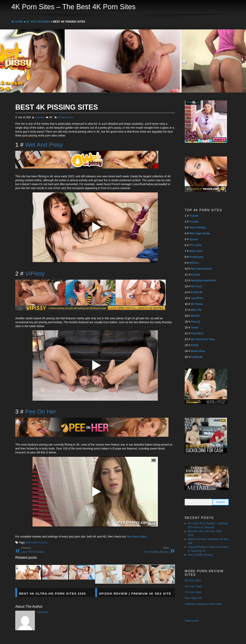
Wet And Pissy (44, 145)
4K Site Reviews (66, 117)
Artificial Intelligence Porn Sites (203, 604)
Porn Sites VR (193, 598)
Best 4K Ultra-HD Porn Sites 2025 (52, 594)
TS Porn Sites (193, 592)
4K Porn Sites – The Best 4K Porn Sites (73, 7)
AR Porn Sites (193, 586)
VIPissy (35, 273)
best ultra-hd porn (37, 542)
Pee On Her (41, 412)
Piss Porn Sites (136, 537)
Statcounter (192, 621)
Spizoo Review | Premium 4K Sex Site (135, 594)
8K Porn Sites (193, 580)
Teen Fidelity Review (200, 555)
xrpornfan (40, 117)
